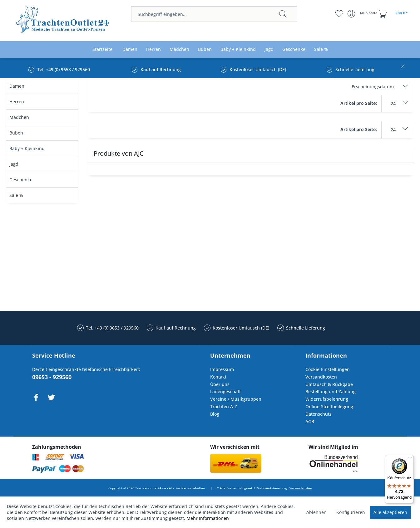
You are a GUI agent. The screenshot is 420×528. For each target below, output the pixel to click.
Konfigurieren (351, 512)
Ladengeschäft (225, 391)
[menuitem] (214, 14)
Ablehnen (316, 512)
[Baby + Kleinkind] (238, 49)
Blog (215, 414)
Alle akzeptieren (390, 512)
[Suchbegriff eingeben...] (214, 14)
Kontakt (218, 377)
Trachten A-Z (224, 406)
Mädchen (19, 117)
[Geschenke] (294, 49)
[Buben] (205, 49)
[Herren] (153, 49)
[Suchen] (283, 14)
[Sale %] (321, 49)
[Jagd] (269, 49)
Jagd (14, 164)
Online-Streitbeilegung (329, 406)
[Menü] (410, 459)
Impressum (222, 369)
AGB (310, 421)
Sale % (16, 195)
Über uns (220, 384)
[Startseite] (102, 49)
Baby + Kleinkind (27, 148)
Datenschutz (319, 414)
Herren (17, 102)
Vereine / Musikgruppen (236, 399)
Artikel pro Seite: (359, 103)
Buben (16, 133)
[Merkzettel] (339, 14)
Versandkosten (321, 377)
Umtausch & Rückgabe (329, 384)
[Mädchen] (179, 49)
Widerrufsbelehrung (327, 399)
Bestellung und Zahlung (331, 391)
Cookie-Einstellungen (328, 369)
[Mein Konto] (363, 14)
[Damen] (130, 49)
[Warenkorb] (394, 14)
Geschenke (21, 180)
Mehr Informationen (208, 518)
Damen (17, 86)
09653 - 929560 (52, 377)
